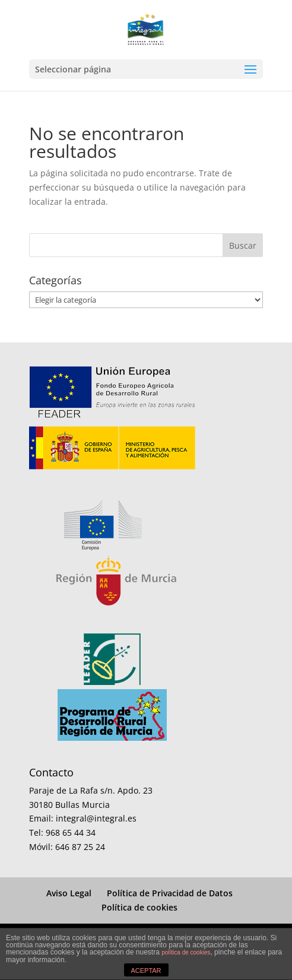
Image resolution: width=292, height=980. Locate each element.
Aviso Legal (69, 893)
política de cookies (186, 952)
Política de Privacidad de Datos (170, 893)
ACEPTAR (146, 971)
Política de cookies (139, 907)
